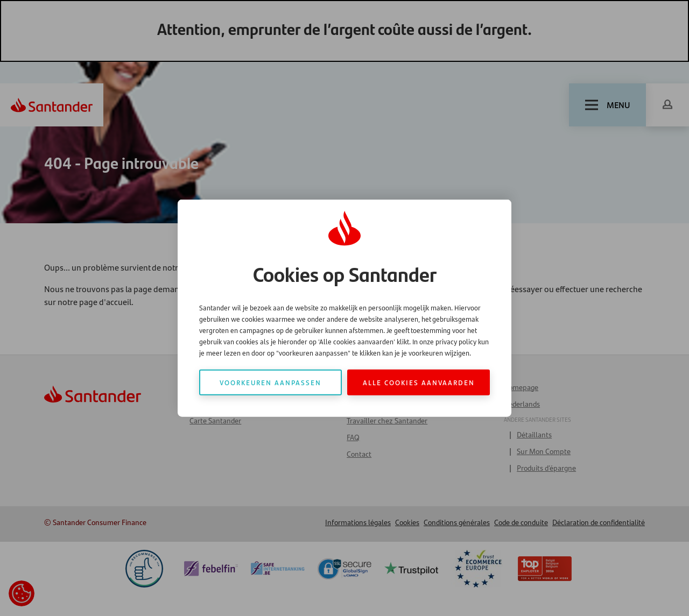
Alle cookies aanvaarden (419, 382)
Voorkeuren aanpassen (270, 382)
